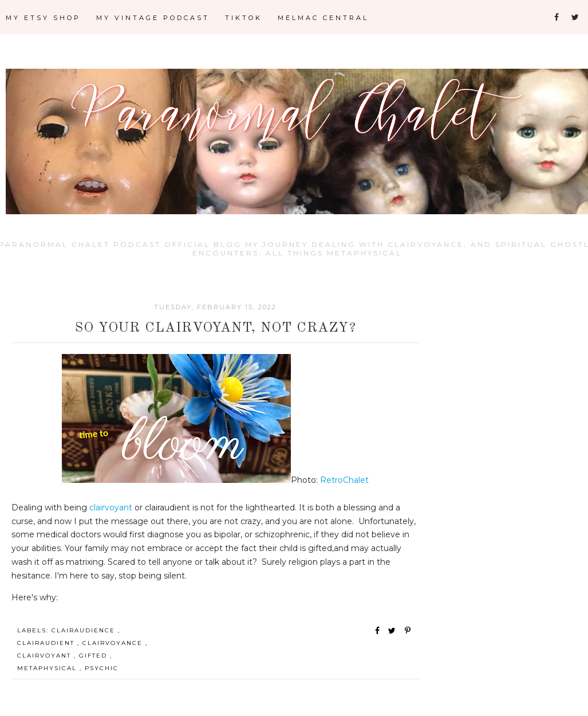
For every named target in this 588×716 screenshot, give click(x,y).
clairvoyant (112, 508)
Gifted (94, 656)
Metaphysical (48, 668)
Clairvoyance (114, 643)
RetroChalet (343, 480)
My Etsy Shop (43, 18)
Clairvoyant (46, 656)
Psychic (102, 668)
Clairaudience (85, 630)
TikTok (244, 18)
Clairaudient (47, 643)
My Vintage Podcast (153, 18)
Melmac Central (323, 18)
